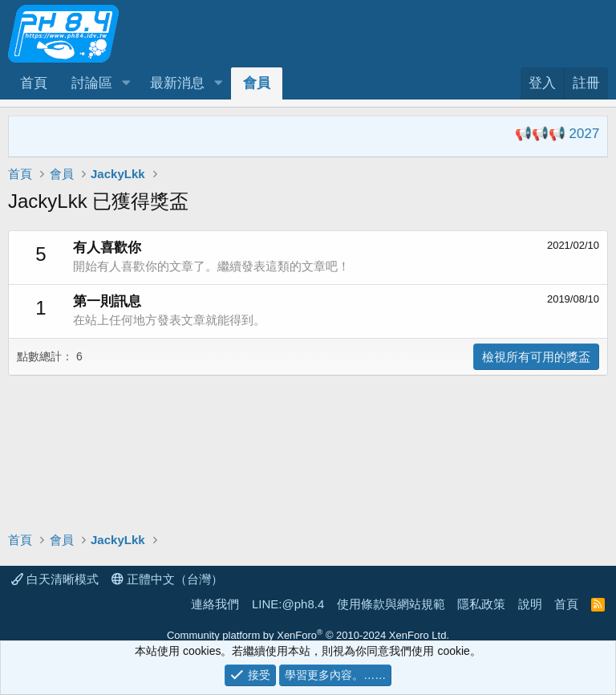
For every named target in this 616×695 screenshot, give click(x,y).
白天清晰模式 (55, 579)
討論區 (92, 83)
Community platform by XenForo (308, 635)
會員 (257, 83)
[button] (126, 83)
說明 (530, 604)
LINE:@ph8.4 (288, 604)
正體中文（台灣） (167, 579)
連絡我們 (215, 604)
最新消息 (177, 83)
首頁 (34, 83)
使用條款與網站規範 (391, 604)
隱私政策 (481, 604)
